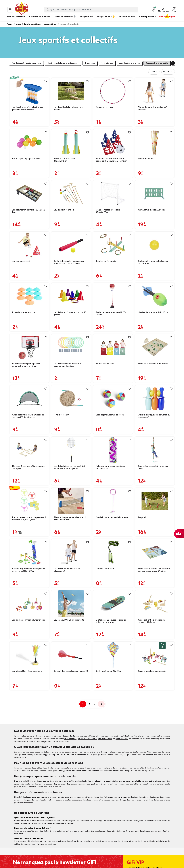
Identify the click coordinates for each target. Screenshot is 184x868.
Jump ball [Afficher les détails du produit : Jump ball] (142, 517)
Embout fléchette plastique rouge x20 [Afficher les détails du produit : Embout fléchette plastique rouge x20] (71, 671)
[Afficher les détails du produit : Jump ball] (155, 501)
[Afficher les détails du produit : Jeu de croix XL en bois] (113, 245)
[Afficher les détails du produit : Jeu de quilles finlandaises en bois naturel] (71, 91)
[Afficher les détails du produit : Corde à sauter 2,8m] (113, 552)
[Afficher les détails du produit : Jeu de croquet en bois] (71, 194)
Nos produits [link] (86, 17)
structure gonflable (132, 781)
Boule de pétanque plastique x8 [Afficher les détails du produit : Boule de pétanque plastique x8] (26, 159)
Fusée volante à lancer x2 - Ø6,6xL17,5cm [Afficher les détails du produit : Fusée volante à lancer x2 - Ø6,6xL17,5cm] (66, 160)
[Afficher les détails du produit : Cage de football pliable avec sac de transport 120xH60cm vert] (29, 399)
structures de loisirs (87, 739)
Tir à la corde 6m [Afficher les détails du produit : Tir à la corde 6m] (62, 415)
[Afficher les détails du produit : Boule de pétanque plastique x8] (29, 142)
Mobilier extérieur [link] (16, 17)
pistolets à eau (102, 781)
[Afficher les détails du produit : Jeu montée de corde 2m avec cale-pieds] (155, 450)
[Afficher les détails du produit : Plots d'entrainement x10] (29, 296)
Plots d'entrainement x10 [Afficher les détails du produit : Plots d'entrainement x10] (23, 312)
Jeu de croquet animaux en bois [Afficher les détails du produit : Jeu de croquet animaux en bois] (152, 671)
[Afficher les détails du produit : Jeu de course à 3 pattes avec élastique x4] (71, 552)
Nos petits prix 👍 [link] (106, 17)
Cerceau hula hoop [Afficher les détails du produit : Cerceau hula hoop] (104, 107)
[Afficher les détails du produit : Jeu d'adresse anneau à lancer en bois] (29, 604)
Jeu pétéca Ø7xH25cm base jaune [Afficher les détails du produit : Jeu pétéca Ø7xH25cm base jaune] (27, 671)
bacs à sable (121, 739)
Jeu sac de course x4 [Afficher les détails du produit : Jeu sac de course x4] (105, 364)
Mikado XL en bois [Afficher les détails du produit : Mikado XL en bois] (146, 159)
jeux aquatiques (105, 739)
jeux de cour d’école (37, 800)
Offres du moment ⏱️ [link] (65, 17)
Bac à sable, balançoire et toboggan (63, 63)
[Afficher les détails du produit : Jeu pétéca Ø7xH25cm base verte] (71, 604)
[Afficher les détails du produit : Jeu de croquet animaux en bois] (155, 655)
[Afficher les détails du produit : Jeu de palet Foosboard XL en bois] (155, 347)
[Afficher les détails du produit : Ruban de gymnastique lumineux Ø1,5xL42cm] (113, 450)
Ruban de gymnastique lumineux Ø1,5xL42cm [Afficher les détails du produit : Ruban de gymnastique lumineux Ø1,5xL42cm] (110, 467)
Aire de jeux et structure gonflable (26, 63)
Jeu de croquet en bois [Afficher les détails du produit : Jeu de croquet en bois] (64, 210)
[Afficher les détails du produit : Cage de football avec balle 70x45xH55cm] (113, 194)
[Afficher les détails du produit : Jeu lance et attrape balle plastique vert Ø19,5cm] (155, 245)
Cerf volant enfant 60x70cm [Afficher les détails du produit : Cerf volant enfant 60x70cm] (109, 671)
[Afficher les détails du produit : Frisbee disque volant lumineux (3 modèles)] (155, 91)
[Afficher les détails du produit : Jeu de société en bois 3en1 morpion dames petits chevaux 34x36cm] (155, 552)
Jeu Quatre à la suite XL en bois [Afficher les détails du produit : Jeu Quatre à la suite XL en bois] (152, 210)
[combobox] (91, 10)
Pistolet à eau (107, 63)
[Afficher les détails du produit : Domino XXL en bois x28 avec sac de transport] (29, 450)
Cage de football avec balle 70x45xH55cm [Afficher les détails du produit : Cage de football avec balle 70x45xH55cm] (108, 211)
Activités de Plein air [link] (39, 17)
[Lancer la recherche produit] (47, 10)
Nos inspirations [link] (147, 17)
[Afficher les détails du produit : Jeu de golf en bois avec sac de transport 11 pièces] (155, 604)
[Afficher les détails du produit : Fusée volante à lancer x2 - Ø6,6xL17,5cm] (71, 142)
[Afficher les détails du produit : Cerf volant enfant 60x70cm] (113, 655)
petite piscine (155, 781)
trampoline (58, 768)
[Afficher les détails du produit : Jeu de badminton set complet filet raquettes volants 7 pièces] (71, 450)
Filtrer (168, 72)
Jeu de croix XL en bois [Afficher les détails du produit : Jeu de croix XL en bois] (106, 261)
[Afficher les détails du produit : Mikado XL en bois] (155, 142)
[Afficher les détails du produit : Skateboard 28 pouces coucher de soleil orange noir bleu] (113, 604)
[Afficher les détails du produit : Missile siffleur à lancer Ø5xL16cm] (155, 296)
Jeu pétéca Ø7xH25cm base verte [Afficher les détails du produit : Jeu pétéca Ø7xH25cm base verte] (69, 620)
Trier (152, 72)
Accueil (10, 24)
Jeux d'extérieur (50, 24)
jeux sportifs (70, 739)
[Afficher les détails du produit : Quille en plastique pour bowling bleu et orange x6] (155, 399)
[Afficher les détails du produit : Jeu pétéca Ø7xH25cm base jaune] (29, 655)
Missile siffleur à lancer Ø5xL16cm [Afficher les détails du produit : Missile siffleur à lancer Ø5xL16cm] (153, 312)
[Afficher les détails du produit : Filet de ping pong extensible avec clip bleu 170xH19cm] (71, 501)
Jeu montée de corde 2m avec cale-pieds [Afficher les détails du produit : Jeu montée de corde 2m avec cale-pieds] (153, 467)
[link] (86, 20)
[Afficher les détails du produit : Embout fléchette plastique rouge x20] (71, 655)
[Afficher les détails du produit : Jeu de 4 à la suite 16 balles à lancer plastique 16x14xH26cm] (29, 91)
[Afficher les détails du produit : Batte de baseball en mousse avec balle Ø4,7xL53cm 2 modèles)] (71, 245)
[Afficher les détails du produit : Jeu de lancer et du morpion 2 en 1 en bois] (29, 194)
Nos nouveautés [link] (127, 17)
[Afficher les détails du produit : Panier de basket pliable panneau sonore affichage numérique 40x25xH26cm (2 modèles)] (29, 347)
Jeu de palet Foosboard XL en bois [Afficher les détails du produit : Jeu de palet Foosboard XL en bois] (153, 364)
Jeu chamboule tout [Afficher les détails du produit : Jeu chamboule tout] (21, 261)
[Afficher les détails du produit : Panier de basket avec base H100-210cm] (113, 296)
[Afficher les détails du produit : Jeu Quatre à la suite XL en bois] (155, 194)
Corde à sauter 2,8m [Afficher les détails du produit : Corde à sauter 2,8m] (105, 569)
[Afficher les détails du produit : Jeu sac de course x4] (113, 347)
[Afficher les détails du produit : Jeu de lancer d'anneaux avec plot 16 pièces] (71, 296)
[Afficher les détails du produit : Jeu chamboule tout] (29, 245)
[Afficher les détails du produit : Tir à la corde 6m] (71, 399)
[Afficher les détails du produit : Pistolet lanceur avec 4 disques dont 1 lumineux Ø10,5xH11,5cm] (29, 501)
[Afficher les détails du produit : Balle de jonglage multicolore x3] (113, 399)
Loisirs (18, 24)
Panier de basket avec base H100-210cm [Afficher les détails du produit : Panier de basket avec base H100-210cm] (111, 314)
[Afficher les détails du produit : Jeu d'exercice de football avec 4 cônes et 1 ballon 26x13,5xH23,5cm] (113, 142)
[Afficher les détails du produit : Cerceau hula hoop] (113, 91)
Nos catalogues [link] (167, 17)
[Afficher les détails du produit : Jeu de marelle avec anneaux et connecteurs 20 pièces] (71, 347)
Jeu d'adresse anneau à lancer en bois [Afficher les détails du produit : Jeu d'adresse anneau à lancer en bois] (29, 620)
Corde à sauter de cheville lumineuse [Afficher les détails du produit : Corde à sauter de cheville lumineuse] (112, 517)
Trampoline (90, 63)
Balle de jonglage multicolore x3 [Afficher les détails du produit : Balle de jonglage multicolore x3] (110, 415)
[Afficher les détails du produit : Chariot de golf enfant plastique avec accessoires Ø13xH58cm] (29, 552)
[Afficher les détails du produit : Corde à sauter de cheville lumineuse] (113, 501)
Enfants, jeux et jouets (32, 24)
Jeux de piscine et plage (129, 63)
